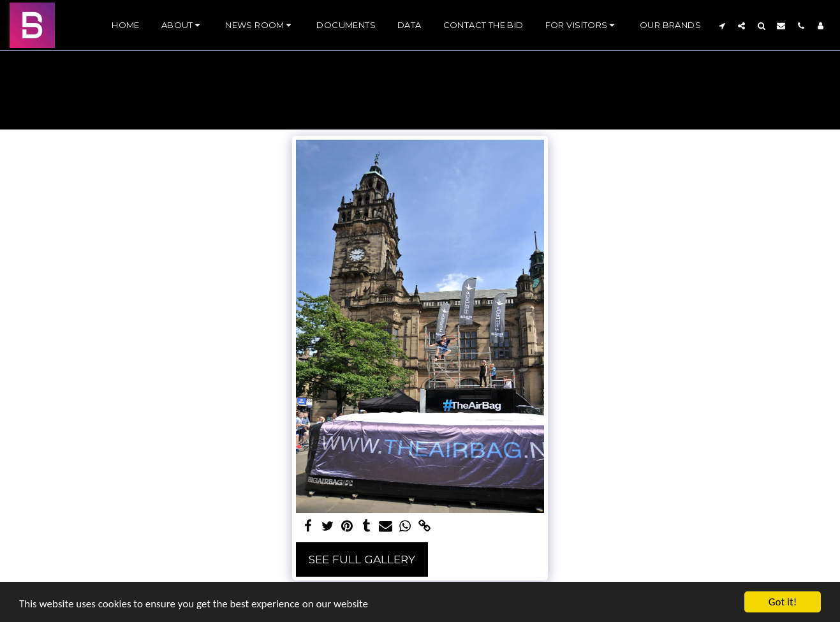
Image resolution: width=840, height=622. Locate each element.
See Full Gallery (362, 559)
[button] (182, 26)
